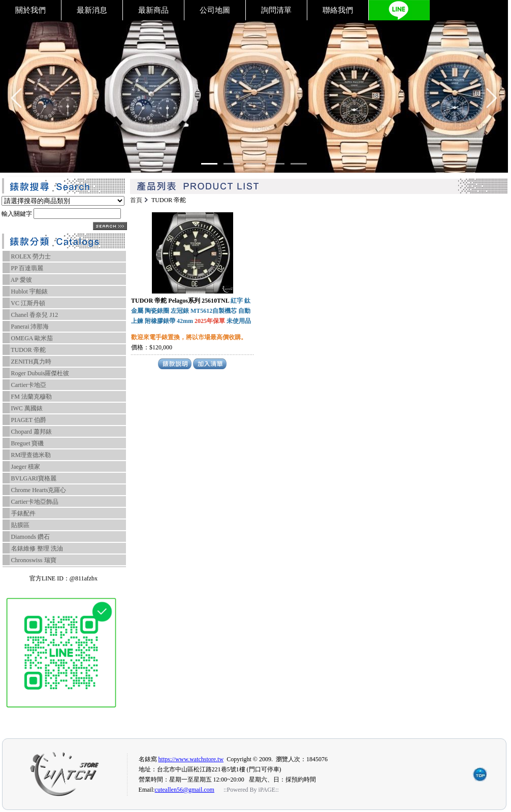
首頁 (136, 200)
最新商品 (153, 10)
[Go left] (16, 98)
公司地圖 (215, 10)
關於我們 (30, 10)
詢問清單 (276, 10)
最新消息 (92, 10)
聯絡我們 (338, 10)
